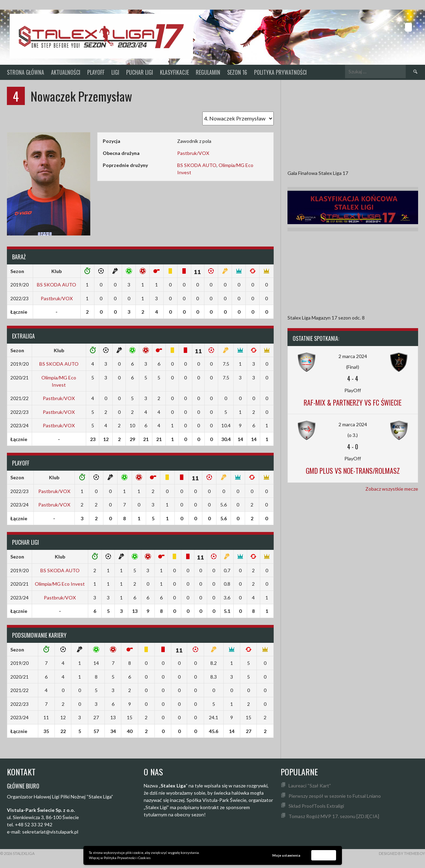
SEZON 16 (237, 72)
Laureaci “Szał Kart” (310, 786)
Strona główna (26, 72)
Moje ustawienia (286, 855)
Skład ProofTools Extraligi (316, 806)
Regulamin (208, 72)
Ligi (115, 72)
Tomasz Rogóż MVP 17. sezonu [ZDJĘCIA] (334, 816)
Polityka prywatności (280, 72)
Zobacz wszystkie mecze (392, 489)
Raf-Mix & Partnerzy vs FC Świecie (353, 402)
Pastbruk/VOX (193, 153)
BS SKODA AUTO (197, 165)
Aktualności (66, 72)
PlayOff (96, 72)
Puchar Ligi (140, 72)
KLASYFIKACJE (174, 72)
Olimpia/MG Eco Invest (60, 584)
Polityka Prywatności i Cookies (127, 858)
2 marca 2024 (353, 356)
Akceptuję (324, 855)
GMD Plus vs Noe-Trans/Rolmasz (353, 471)
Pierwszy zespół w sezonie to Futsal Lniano (335, 796)
